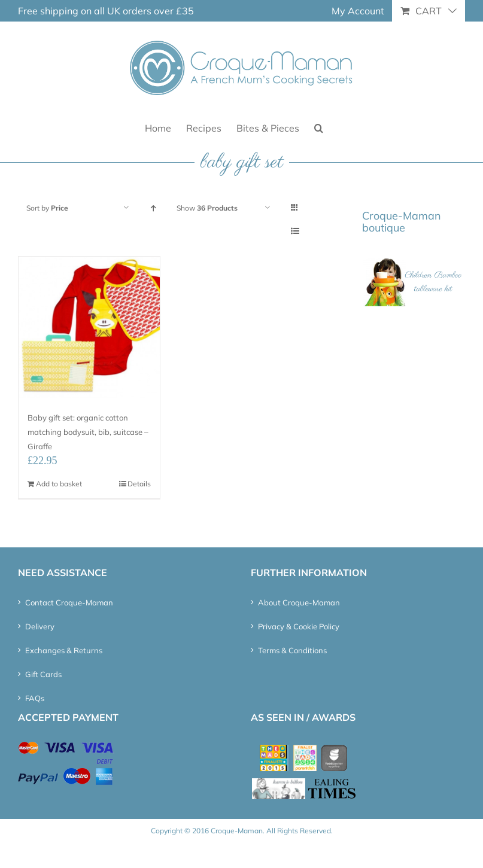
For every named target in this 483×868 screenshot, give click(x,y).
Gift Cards (43, 674)
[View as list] (295, 231)
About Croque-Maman (299, 602)
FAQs (35, 698)
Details (139, 484)
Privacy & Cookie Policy (299, 626)
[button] (319, 127)
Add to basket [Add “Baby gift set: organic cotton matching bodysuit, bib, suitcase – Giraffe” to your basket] (59, 484)
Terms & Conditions (292, 650)
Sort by (47, 208)
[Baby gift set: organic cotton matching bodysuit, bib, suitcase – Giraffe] (89, 327)
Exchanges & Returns (64, 650)
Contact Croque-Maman (69, 602)
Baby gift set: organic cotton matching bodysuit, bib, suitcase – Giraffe (88, 432)
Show (207, 208)
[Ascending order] (153, 208)
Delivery (40, 626)
